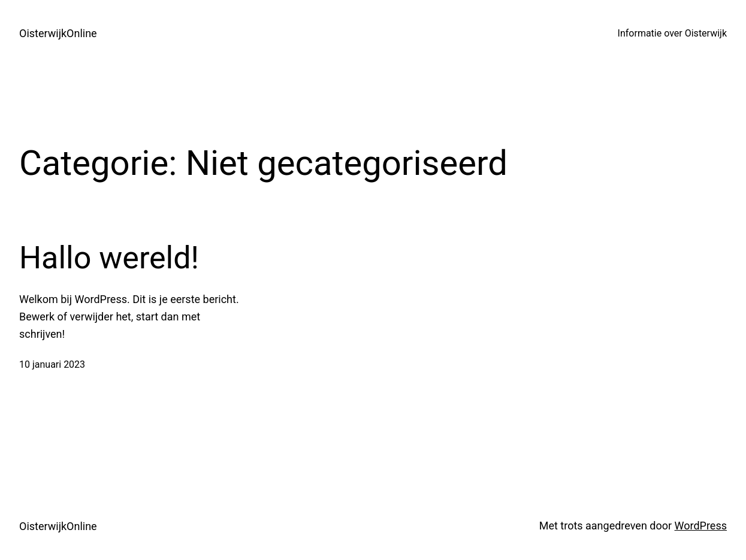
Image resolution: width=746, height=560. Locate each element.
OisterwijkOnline (58, 33)
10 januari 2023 (52, 364)
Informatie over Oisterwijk (672, 33)
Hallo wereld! (109, 258)
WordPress (701, 526)
